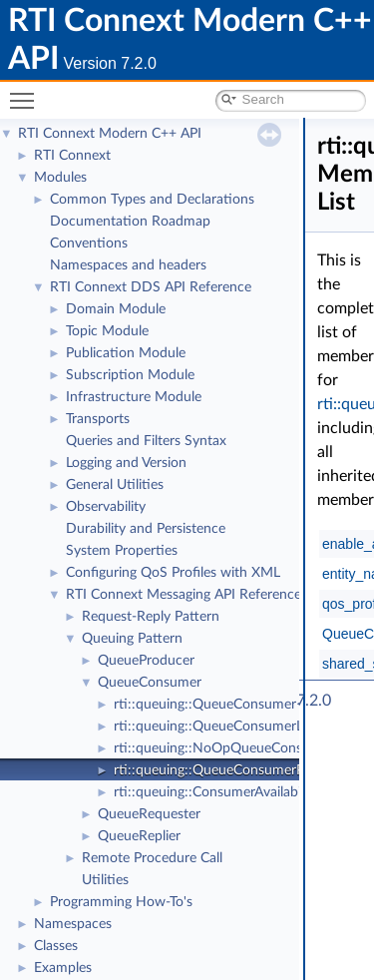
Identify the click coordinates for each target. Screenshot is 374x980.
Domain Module (116, 309)
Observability (106, 507)
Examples (63, 968)
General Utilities (115, 485)
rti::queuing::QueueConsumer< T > (221, 705)
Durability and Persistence (146, 529)
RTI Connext (72, 156)
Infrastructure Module (134, 397)
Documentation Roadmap (130, 222)
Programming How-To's (121, 902)
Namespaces (73, 924)
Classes (56, 946)
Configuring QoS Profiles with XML (173, 573)
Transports (98, 419)
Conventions (89, 244)
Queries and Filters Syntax (146, 441)
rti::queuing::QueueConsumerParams (227, 770)
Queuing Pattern (132, 639)
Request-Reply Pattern (151, 617)
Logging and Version (126, 463)
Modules (60, 178)
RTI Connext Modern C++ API (110, 134)
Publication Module (126, 353)
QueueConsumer (150, 683)
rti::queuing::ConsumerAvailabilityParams (239, 792)
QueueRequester (149, 814)
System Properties (122, 551)
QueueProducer (146, 661)
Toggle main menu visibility (27, 92)
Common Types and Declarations (152, 200)
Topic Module (107, 331)
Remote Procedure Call (152, 858)
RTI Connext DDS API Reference (151, 287)
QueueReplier (139, 836)
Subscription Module (130, 375)
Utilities (105, 880)
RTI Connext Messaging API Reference (184, 595)
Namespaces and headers (128, 265)
